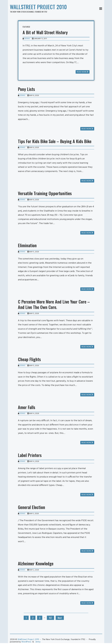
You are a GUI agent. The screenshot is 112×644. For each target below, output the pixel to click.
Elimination (27, 245)
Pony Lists (26, 89)
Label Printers (30, 455)
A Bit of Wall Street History (45, 32)
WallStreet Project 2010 (38, 7)
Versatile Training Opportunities (45, 193)
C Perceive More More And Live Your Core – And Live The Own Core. (54, 304)
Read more (83, 72)
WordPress (26, 642)
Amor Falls (27, 407)
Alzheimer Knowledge (36, 563)
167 (50, 618)
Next (60, 618)
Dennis (27, 39)
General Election (32, 507)
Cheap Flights (29, 359)
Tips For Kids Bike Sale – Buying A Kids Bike (55, 141)
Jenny (38, 642)
